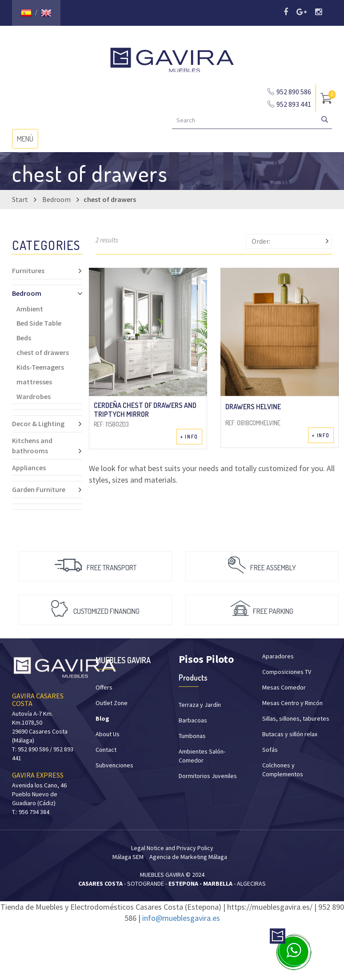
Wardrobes (34, 396)
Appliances (29, 468)
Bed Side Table (39, 323)
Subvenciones (114, 765)
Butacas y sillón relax (290, 734)
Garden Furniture (47, 489)
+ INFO (189, 437)
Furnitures (47, 270)
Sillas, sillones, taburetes (296, 718)
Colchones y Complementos (283, 770)
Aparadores (278, 656)
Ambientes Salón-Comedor (202, 756)
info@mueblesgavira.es (181, 918)
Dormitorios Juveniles (208, 776)
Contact (106, 750)
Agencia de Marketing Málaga (188, 857)
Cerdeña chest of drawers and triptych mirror (145, 409)
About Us (108, 734)
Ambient (30, 309)
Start (20, 199)
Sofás (270, 750)
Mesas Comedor (284, 687)
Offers (104, 687)
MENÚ (27, 141)
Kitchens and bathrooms (47, 446)
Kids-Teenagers (40, 367)
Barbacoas (193, 720)
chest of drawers (43, 352)
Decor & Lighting (47, 423)
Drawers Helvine (253, 407)
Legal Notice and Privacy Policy (172, 848)
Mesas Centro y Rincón (292, 703)
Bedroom (56, 199)
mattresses (34, 382)
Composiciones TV (287, 672)
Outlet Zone (112, 703)
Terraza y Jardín (200, 705)
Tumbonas (192, 736)
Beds (24, 338)
